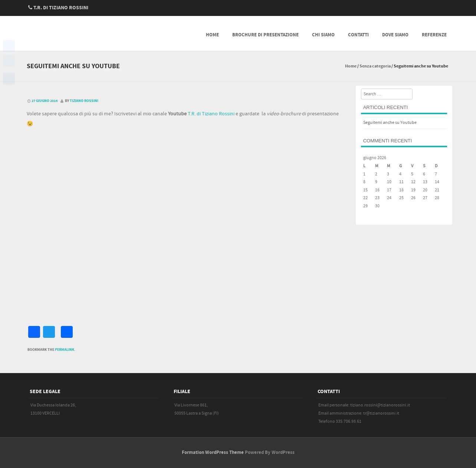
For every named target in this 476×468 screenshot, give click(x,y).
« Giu (368, 214)
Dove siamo (395, 35)
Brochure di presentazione (265, 35)
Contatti (358, 35)
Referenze (434, 35)
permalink (65, 350)
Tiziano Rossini (84, 101)
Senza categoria (375, 66)
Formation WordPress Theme (213, 452)
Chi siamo (323, 35)
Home (212, 35)
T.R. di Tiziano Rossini (211, 114)
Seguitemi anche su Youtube (390, 123)
